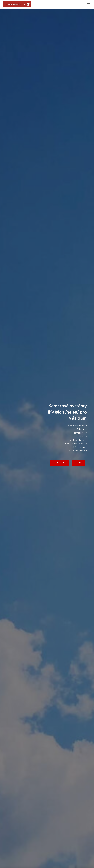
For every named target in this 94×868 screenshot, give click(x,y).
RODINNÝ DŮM (59, 463)
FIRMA (79, 463)
